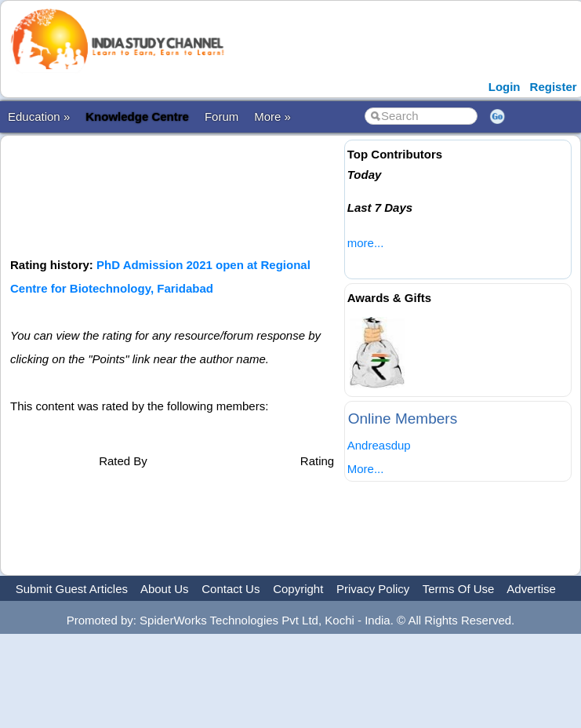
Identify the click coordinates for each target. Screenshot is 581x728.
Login (505, 87)
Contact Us (231, 589)
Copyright (298, 589)
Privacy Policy (373, 589)
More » (272, 116)
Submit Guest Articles (72, 589)
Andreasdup (379, 445)
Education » (39, 116)
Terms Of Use (459, 589)
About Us (165, 589)
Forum (222, 116)
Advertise (531, 589)
